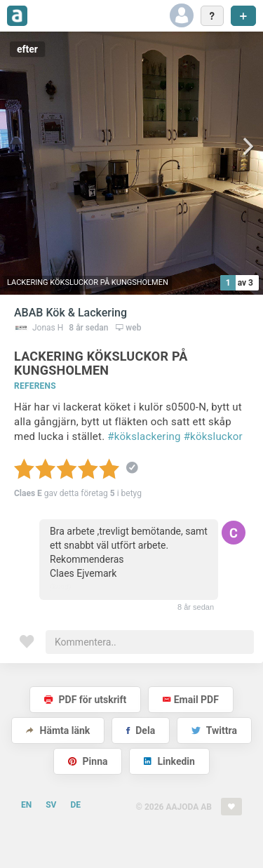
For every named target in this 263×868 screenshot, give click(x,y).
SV (51, 805)
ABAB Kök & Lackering (70, 313)
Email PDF (191, 700)
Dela (141, 730)
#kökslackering (144, 436)
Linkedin (169, 761)
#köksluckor (213, 436)
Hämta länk (58, 730)
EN (26, 805)
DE (75, 805)
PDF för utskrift (85, 700)
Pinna (88, 761)
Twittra (214, 730)
